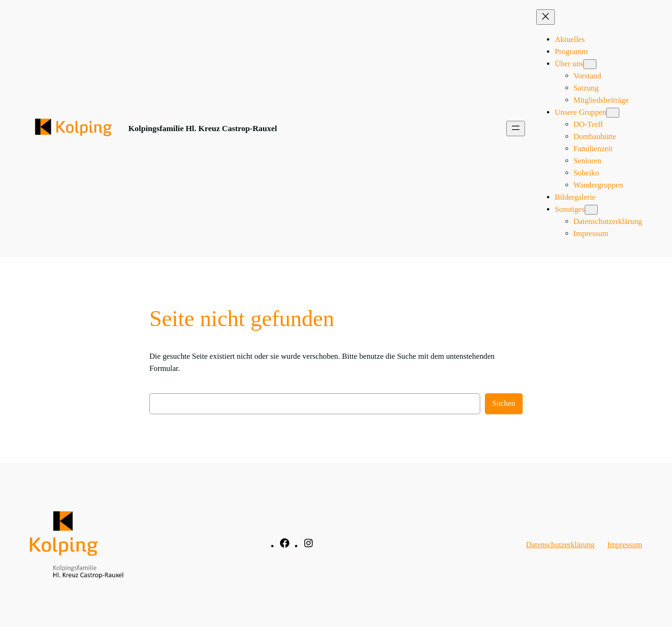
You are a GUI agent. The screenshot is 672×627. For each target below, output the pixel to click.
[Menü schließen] (546, 17)
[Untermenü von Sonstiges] (591, 210)
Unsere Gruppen (581, 112)
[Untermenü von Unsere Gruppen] (613, 113)
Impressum (625, 545)
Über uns (569, 64)
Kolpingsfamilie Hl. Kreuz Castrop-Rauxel (203, 128)
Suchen (504, 403)
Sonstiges (570, 209)
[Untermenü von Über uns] (590, 64)
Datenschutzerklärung (560, 545)
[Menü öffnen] (516, 129)
